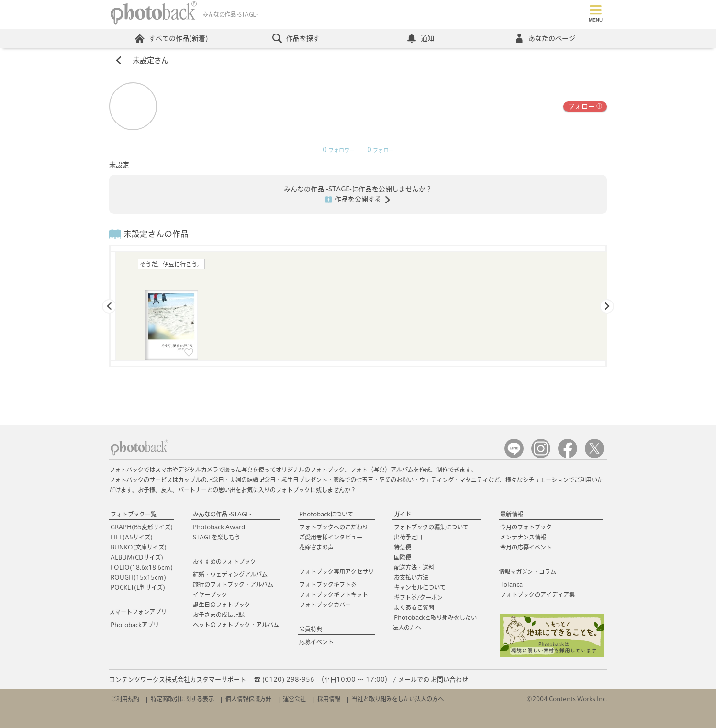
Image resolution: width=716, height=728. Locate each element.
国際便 (403, 557)
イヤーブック (210, 594)
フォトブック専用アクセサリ (336, 571)
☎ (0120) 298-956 (284, 679)
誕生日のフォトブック (222, 605)
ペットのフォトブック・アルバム (236, 625)
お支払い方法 (411, 577)
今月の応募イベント (526, 547)
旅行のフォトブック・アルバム (233, 584)
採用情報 (329, 699)
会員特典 (311, 629)
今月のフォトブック (526, 527)
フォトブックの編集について (431, 527)
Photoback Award (219, 527)
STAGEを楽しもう (217, 537)
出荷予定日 (408, 537)
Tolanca (511, 584)
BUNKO (139, 547)
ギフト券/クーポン (418, 597)
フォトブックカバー (325, 605)
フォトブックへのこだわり (334, 527)
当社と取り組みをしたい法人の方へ (398, 699)
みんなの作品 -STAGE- (222, 514)
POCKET (138, 587)
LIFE (132, 537)
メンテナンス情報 (523, 537)
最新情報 (512, 514)
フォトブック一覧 (134, 514)
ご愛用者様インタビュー (331, 537)
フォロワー (339, 150)
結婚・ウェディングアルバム (230, 574)
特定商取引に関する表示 (182, 699)
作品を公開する (358, 200)
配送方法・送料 (414, 567)
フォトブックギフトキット (334, 594)
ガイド (403, 514)
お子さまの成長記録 (219, 615)
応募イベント (316, 642)
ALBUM (137, 557)
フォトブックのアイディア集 (537, 594)
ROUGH (138, 577)
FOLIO (142, 567)
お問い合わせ (449, 679)
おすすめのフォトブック (224, 561)
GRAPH (142, 527)
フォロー (585, 106)
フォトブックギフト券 (328, 584)
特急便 (403, 547)
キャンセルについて (420, 587)
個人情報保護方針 (248, 699)
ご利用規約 (125, 699)
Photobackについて (326, 514)
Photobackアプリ (135, 625)
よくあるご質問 (414, 607)
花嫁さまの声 (316, 547)
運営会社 (294, 699)
